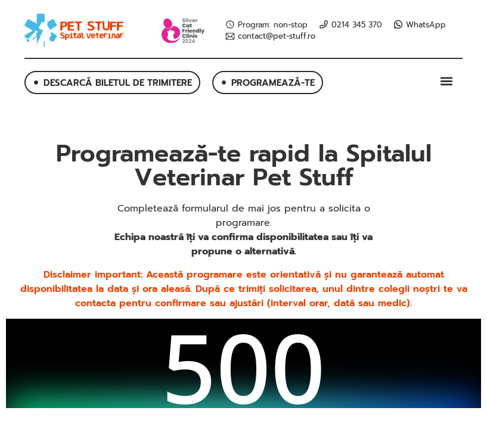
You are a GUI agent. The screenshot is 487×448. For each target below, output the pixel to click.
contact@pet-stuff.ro (277, 36)
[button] (447, 81)
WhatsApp (426, 25)
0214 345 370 (357, 25)
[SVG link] (74, 31)
